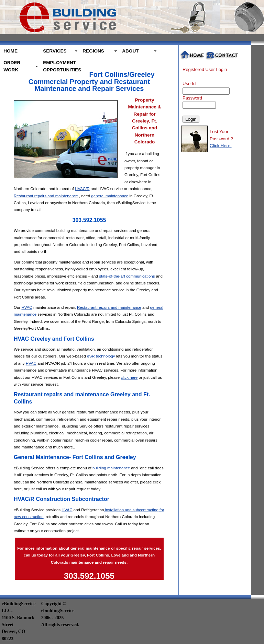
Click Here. (221, 146)
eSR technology (101, 356)
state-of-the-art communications (128, 276)
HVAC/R (82, 189)
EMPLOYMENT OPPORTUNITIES (61, 66)
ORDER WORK (12, 66)
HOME (10, 51)
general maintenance (110, 196)
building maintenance (111, 468)
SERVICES (55, 51)
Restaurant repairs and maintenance (46, 196)
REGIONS (93, 51)
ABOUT (130, 51)
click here (129, 377)
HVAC (27, 307)
